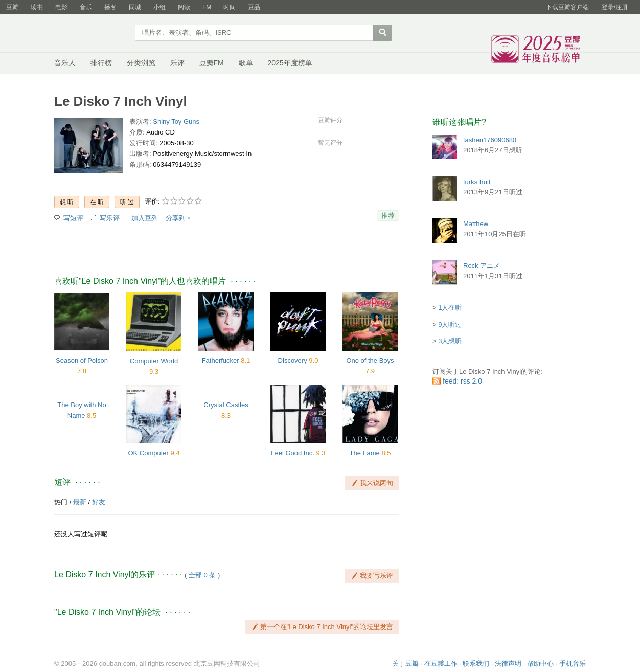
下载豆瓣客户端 (567, 7)
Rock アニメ (482, 266)
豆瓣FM (212, 63)
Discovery (293, 360)
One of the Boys (370, 360)
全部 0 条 (202, 575)
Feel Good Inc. (293, 453)
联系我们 (476, 664)
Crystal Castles (226, 405)
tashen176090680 (490, 140)
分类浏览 (141, 63)
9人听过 (450, 324)
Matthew (476, 224)
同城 (135, 7)
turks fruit (477, 182)
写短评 (73, 218)
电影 (61, 7)
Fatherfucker (221, 360)
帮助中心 (540, 664)
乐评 (177, 63)
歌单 (246, 63)
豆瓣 (12, 7)
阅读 (184, 7)
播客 (110, 7)
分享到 (176, 218)
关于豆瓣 (405, 664)
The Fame (365, 453)
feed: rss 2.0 (462, 381)
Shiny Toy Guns (176, 121)
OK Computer (148, 453)
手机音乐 (573, 664)
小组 (159, 7)
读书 (37, 7)
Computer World (154, 361)
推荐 (388, 216)
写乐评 (110, 218)
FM (207, 7)
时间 (230, 7)
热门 (61, 502)
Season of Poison (82, 360)
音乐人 (65, 63)
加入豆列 (145, 218)
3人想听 (450, 341)
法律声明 (508, 664)
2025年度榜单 (290, 63)
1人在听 (450, 308)
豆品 (254, 7)
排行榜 (101, 63)
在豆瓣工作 (441, 664)
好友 (99, 502)
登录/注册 (615, 7)
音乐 (86, 7)
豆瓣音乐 (91, 34)
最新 (80, 502)
